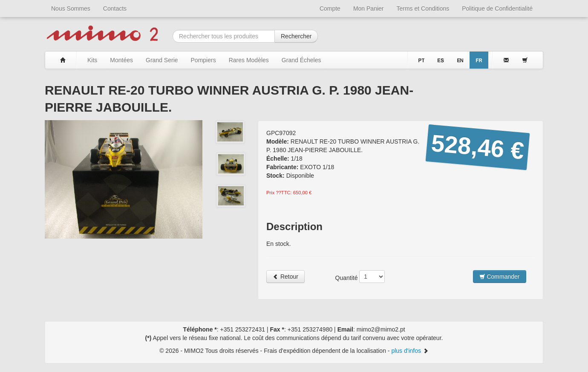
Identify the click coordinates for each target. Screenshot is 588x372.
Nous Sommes (71, 9)
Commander (500, 277)
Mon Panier (369, 9)
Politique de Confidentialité (497, 9)
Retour (285, 277)
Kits (92, 60)
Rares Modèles (249, 60)
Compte (330, 9)
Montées (121, 60)
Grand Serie (162, 60)
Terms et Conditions (423, 9)
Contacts (115, 9)
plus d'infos (410, 351)
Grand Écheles (301, 60)
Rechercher (296, 36)
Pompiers (203, 60)
